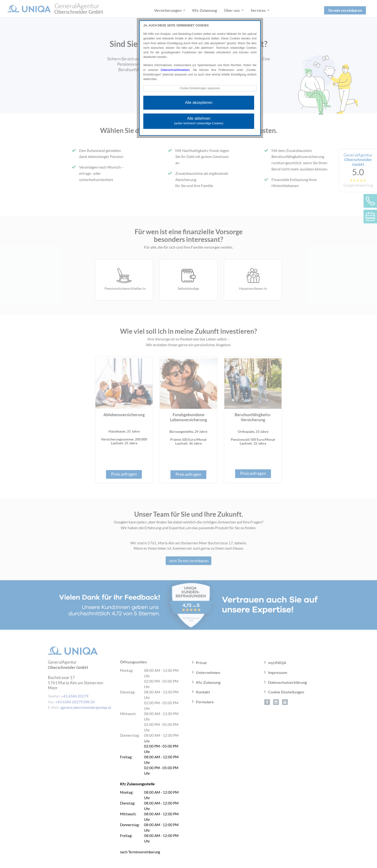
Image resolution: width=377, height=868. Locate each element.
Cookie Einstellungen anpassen (200, 88)
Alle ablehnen (199, 121)
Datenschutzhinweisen (175, 70)
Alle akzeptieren (199, 103)
